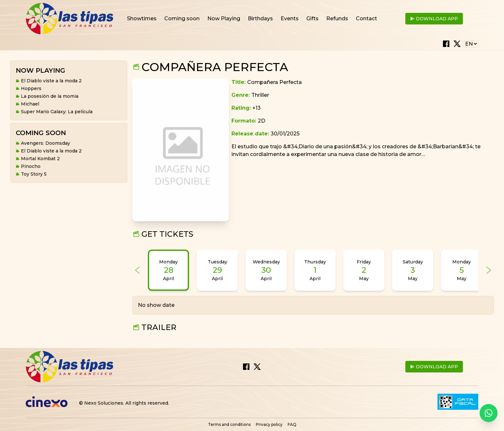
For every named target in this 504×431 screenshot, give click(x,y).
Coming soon (182, 18)
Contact (366, 18)
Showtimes (142, 18)
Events (290, 18)
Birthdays (260, 18)
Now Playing (224, 18)
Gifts (312, 18)
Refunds (337, 18)
